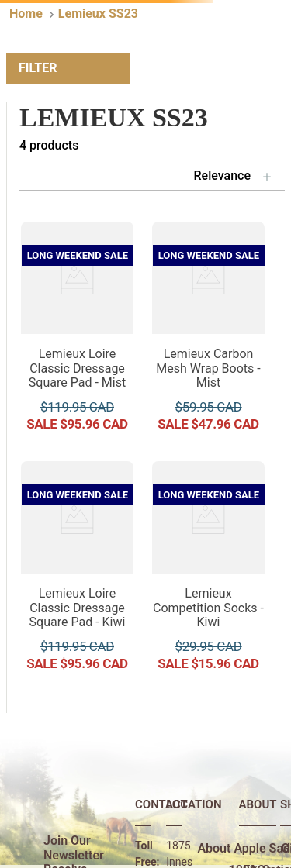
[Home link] (26, 14)
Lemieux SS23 (98, 14)
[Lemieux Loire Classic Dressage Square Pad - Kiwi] (77, 572)
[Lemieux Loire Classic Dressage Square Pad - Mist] (77, 332)
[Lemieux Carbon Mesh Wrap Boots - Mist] (208, 332)
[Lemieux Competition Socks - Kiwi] (208, 572)
